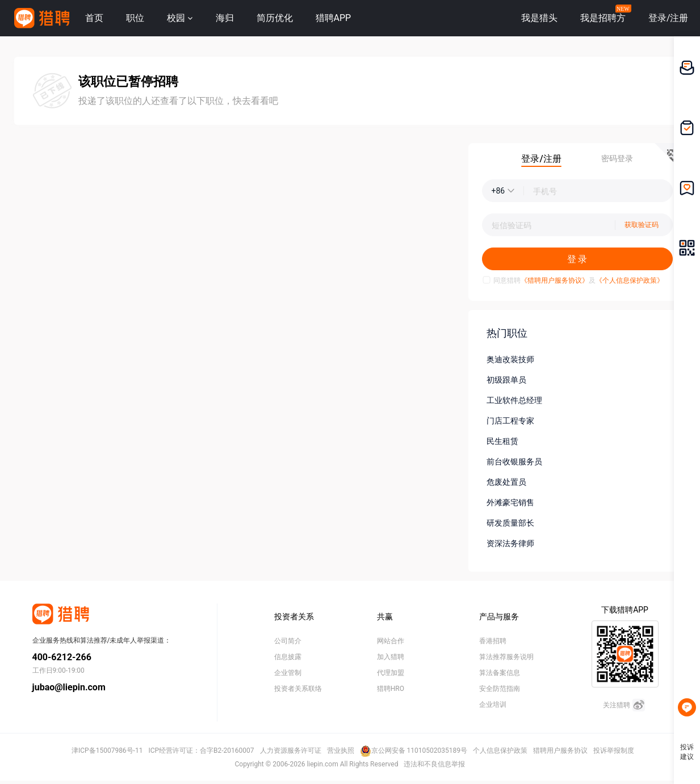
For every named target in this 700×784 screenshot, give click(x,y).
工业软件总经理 (514, 400)
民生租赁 (502, 441)
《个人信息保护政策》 (630, 280)
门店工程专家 (510, 421)
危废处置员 (506, 482)
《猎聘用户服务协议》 (555, 280)
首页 (94, 18)
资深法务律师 (510, 543)
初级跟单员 (506, 380)
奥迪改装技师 (510, 359)
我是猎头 (539, 18)
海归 (225, 18)
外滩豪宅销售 (510, 502)
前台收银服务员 (514, 462)
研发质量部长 (510, 523)
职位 (135, 18)
